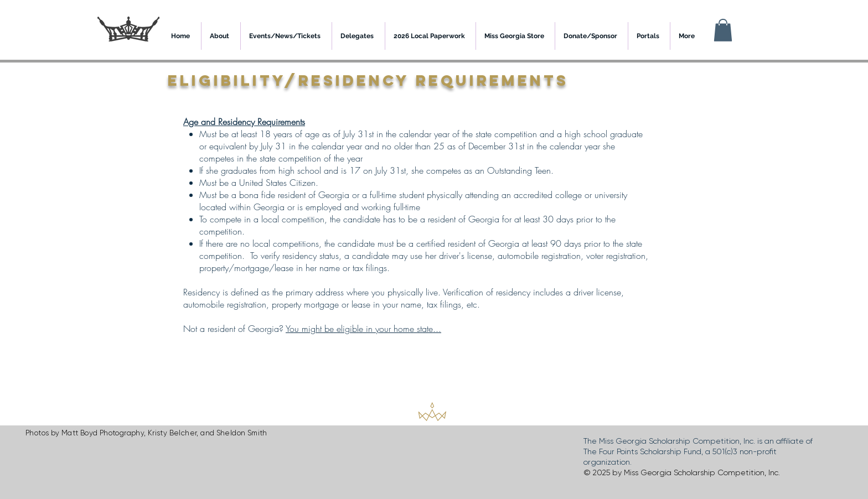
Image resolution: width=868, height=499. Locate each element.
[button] (723, 30)
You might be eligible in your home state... (363, 329)
